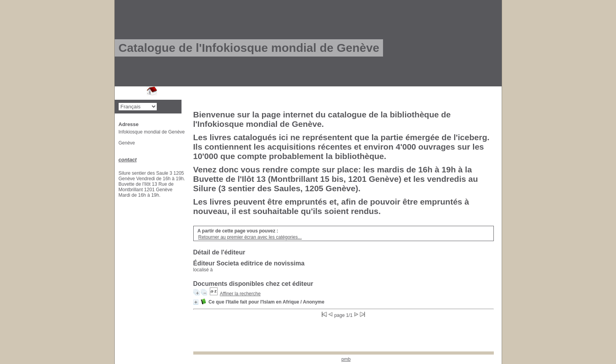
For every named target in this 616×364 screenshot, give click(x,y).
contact (128, 160)
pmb (346, 359)
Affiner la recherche (240, 294)
